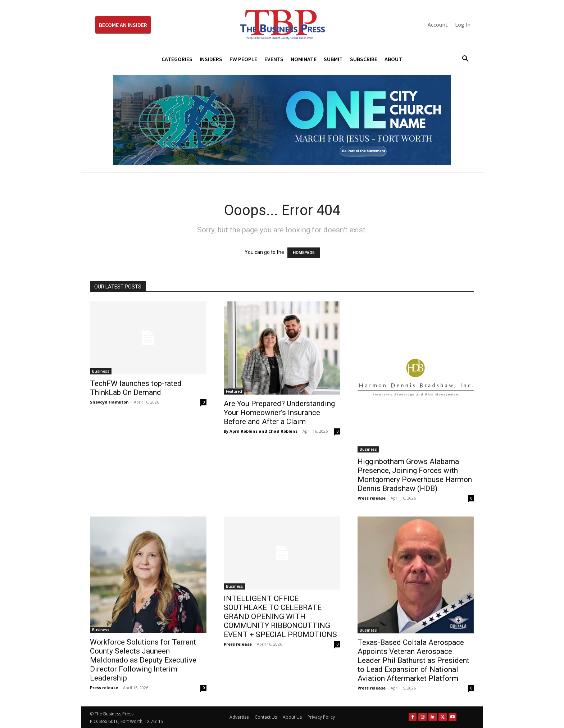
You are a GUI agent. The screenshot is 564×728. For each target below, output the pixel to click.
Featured (234, 391)
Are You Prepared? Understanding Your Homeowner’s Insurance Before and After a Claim (279, 413)
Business (101, 371)
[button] (463, 59)
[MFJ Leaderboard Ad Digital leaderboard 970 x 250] (282, 120)
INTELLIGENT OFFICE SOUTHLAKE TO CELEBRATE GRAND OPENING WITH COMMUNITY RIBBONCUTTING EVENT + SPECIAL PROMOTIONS (280, 616)
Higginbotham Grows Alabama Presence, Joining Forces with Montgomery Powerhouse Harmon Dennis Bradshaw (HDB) (415, 475)
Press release (372, 498)
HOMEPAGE (304, 253)
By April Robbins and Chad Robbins (261, 431)
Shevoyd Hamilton (109, 402)
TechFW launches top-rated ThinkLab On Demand (136, 388)
